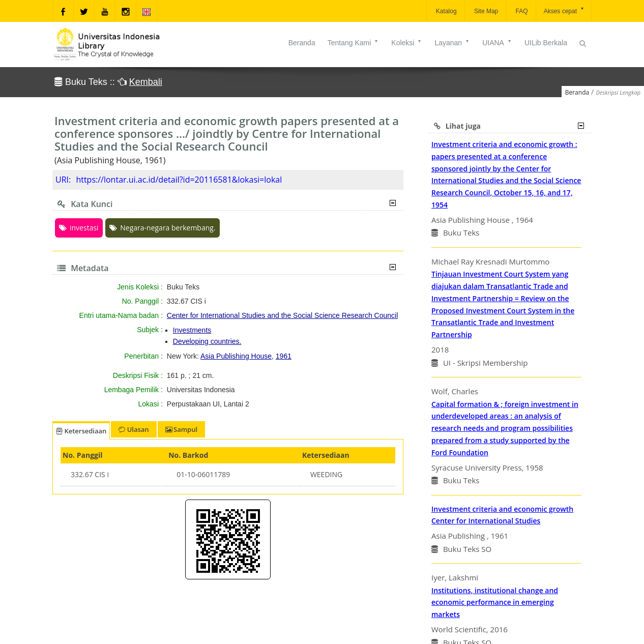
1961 (284, 356)
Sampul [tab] (181, 429)
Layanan (452, 43)
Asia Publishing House (236, 356)
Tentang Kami (354, 43)
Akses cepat (564, 10)
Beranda (302, 43)
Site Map (486, 11)
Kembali (146, 82)
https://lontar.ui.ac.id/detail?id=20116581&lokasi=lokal (179, 180)
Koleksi (407, 43)
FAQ (521, 11)
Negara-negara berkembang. (162, 228)
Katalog (446, 11)
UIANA (497, 43)
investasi (79, 228)
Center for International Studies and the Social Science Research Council (282, 315)
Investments (192, 330)
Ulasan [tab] (134, 429)
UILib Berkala (546, 43)
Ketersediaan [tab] (81, 431)
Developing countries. (207, 341)
